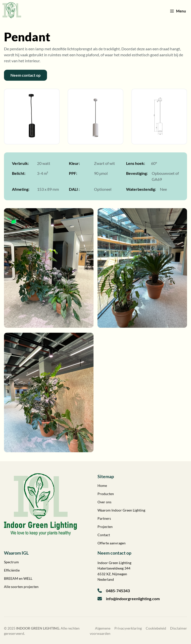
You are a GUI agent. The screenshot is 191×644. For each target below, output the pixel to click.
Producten (106, 494)
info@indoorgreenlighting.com (133, 599)
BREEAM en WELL (18, 578)
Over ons (104, 502)
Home (102, 485)
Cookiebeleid (156, 628)
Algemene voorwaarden (100, 631)
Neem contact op (25, 75)
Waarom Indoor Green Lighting (121, 510)
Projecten (105, 527)
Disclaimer (179, 628)
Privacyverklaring (128, 628)
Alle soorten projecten (21, 587)
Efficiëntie (12, 570)
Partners (104, 518)
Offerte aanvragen (112, 543)
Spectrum (11, 562)
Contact (104, 535)
